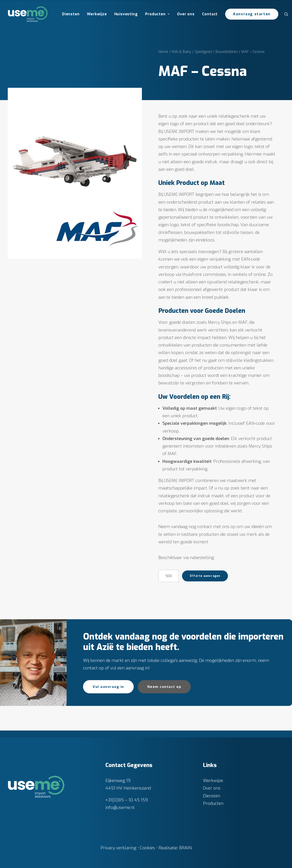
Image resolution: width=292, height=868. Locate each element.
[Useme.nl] (28, 14)
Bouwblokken (227, 52)
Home (163, 52)
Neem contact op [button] (164, 687)
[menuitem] (71, 14)
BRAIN (185, 848)
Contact (210, 14)
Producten (157, 14)
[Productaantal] (169, 576)
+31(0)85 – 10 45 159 (127, 800)
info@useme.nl (120, 807)
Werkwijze (97, 14)
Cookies (147, 848)
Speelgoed (203, 52)
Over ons (186, 14)
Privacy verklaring (118, 848)
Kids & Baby (181, 52)
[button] (287, 14)
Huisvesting (126, 14)
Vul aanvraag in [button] (108, 687)
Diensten (71, 14)
